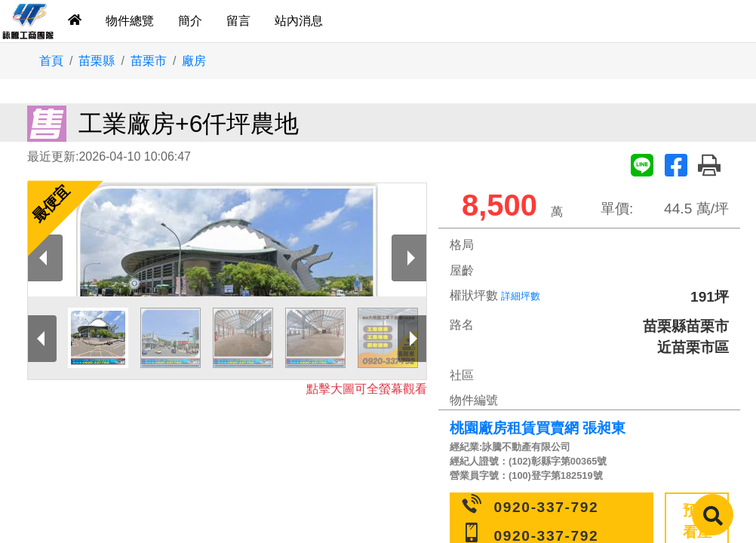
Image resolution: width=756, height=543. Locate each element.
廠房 (194, 61)
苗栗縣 (97, 61)
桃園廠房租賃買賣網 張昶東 (538, 428)
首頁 (51, 61)
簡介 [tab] (190, 21)
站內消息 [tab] (299, 21)
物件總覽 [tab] (130, 21)
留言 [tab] (238, 21)
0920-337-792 (547, 507)
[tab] (75, 21)
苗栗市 (149, 61)
